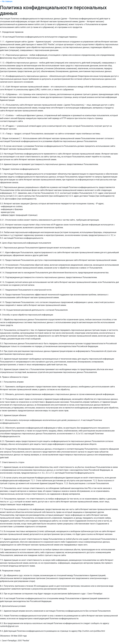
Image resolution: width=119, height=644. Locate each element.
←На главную (6, 1)
